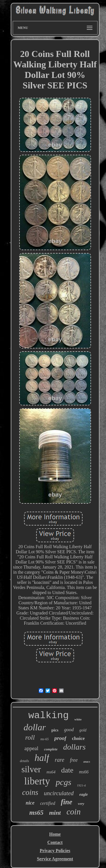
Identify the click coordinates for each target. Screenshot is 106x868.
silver (31, 769)
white (78, 719)
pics (55, 730)
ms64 (51, 772)
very (81, 804)
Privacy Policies (55, 851)
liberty (37, 781)
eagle (84, 794)
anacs (87, 762)
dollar (34, 727)
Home (55, 834)
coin (73, 812)
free (74, 760)
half (42, 758)
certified (48, 803)
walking (48, 716)
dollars (74, 747)
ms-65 (45, 739)
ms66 (84, 772)
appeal (31, 748)
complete (51, 749)
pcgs (63, 782)
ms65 (36, 813)
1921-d (81, 785)
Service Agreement (55, 859)
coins (30, 792)
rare (60, 760)
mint (55, 813)
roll (30, 737)
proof (60, 738)
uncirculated (59, 793)
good (69, 730)
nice (30, 803)
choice (78, 738)
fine (66, 802)
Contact (55, 842)
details (24, 761)
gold (83, 730)
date (67, 770)
